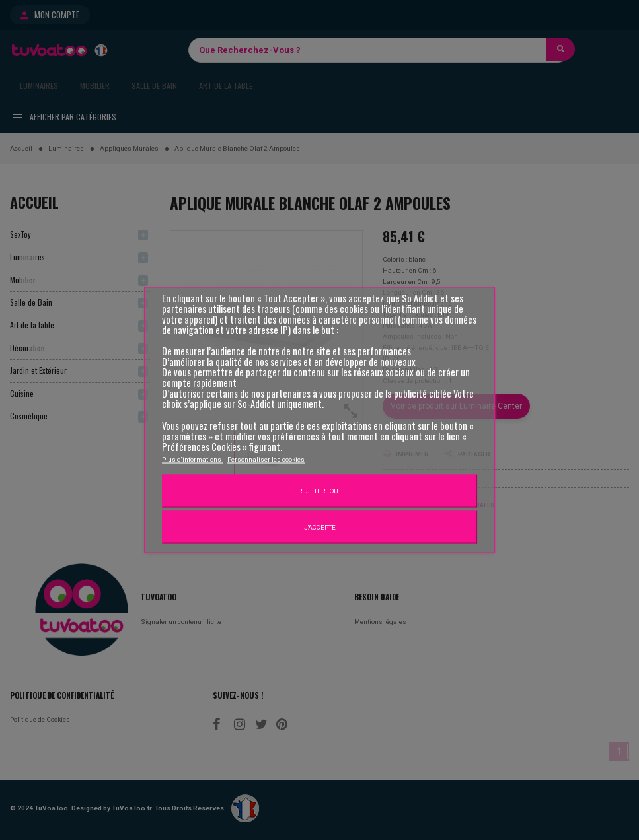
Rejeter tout (320, 490)
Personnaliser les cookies (266, 459)
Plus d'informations (192, 459)
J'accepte (320, 527)
